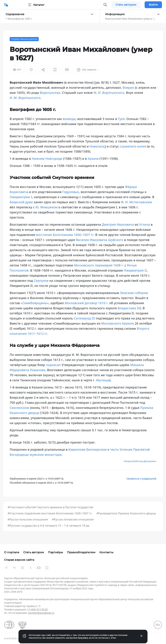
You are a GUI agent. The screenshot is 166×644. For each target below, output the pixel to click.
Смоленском (19, 408)
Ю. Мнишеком (47, 207)
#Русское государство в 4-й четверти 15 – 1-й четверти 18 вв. (49, 526)
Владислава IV (129, 308)
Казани (93, 159)
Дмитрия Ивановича (118, 224)
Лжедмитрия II (135, 270)
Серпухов (41, 281)
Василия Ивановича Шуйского (100, 240)
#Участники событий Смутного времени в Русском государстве (50, 507)
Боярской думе (21, 202)
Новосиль (97, 146)
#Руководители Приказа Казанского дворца (126, 513)
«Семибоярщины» (35, 303)
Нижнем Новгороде (47, 159)
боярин (128, 88)
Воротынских (50, 93)
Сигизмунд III (84, 318)
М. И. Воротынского (109, 93)
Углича (145, 224)
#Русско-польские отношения (28, 519)
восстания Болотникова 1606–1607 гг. (65, 235)
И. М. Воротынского (25, 98)
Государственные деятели (24, 39)
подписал (53, 365)
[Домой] (6, 5)
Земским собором (134, 293)
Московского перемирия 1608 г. (99, 265)
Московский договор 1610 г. (87, 303)
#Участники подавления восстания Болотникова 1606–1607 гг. (50, 513)
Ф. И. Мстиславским (136, 202)
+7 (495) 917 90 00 (37, 609)
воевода (69, 119)
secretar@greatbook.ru (41, 613)
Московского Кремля (118, 323)
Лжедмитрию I (21, 197)
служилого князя (133, 146)
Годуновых (71, 192)
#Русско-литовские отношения (73, 519)
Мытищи (103, 380)
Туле (121, 119)
